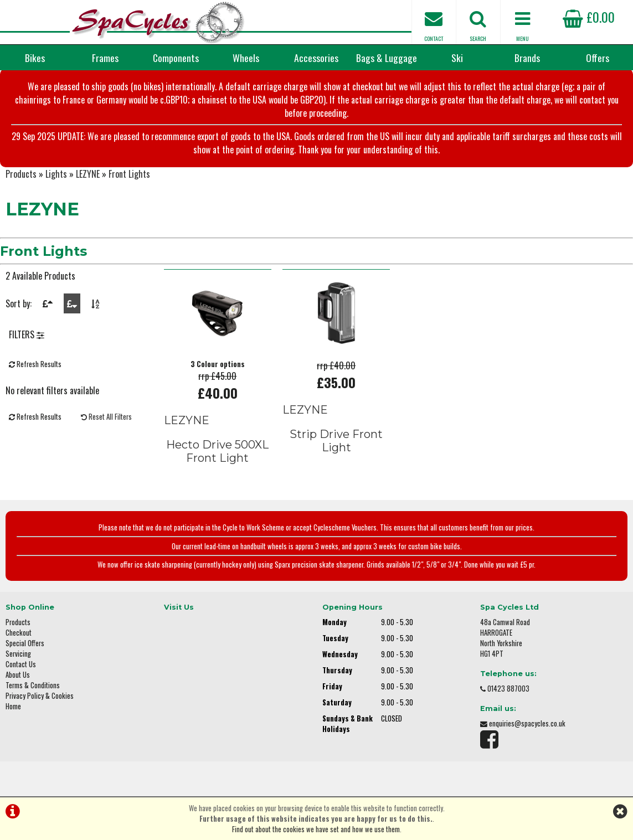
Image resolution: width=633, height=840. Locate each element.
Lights (56, 174)
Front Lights (129, 174)
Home (13, 706)
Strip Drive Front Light (336, 441)
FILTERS (27, 334)
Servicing (18, 654)
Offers (598, 58)
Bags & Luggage (387, 58)
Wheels (246, 58)
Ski (457, 58)
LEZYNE (88, 174)
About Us (18, 675)
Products (21, 174)
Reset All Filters (106, 417)
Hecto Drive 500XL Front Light (217, 451)
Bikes (35, 58)
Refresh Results (35, 364)
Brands (527, 58)
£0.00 (589, 17)
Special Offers (25, 643)
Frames (105, 58)
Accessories (316, 58)
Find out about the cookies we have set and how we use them (316, 829)
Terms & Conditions (33, 685)
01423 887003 (508, 689)
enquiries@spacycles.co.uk (527, 723)
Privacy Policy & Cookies (40, 696)
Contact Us (21, 664)
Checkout (19, 633)
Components (176, 58)
